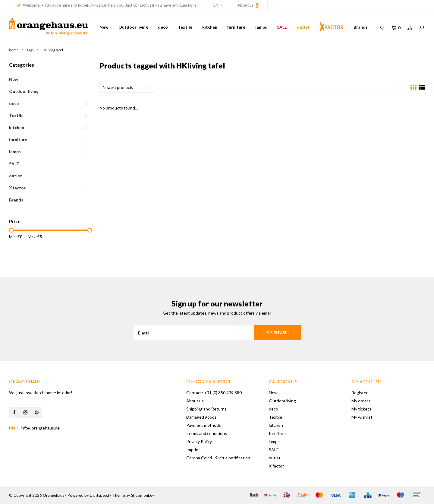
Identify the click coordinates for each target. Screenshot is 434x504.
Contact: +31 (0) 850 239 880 (214, 393)
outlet (303, 27)
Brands (361, 27)
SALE (282, 27)
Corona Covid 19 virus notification (218, 458)
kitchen (210, 27)
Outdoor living (133, 27)
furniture (236, 27)
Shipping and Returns (206, 409)
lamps (261, 27)
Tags (30, 50)
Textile (185, 27)
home (14, 50)
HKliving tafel (52, 50)
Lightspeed (99, 495)
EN (218, 5)
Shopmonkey (143, 495)
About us (249, 5)
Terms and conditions (207, 433)
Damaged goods (201, 417)
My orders (361, 401)
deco (163, 27)
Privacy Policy (199, 441)
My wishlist (362, 417)
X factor (17, 188)
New (104, 27)
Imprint (193, 450)
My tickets (361, 409)
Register (360, 393)
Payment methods (204, 425)
